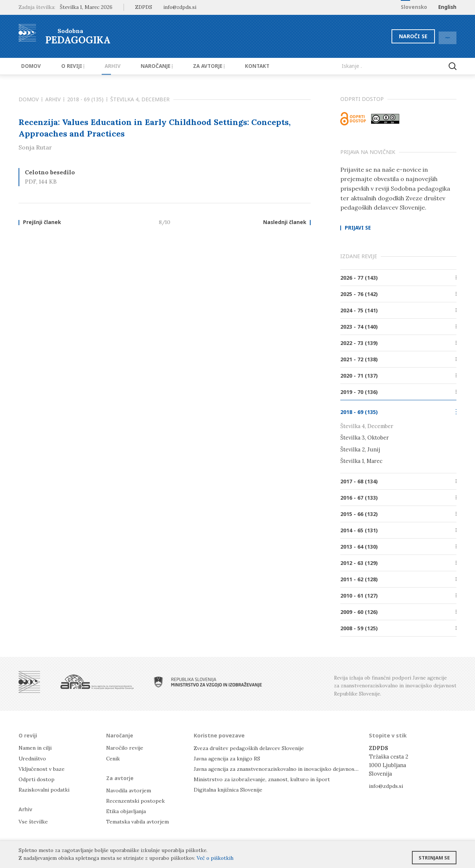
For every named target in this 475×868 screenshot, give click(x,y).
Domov (28, 66)
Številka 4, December (140, 99)
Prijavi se (358, 228)
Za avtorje (190, 66)
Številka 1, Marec (361, 461)
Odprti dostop (37, 779)
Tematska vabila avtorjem (138, 821)
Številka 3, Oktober (365, 438)
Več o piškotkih (215, 858)
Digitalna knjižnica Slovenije (230, 789)
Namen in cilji (37, 748)
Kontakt (234, 66)
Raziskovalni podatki (45, 789)
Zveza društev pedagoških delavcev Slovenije (251, 748)
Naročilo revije (126, 748)
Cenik (114, 758)
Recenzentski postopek (136, 800)
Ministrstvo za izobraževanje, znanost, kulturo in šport (265, 779)
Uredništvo (33, 758)
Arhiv (101, 66)
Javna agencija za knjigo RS (228, 758)
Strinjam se (434, 855)
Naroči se (395, 36)
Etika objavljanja (127, 811)
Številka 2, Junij (360, 449)
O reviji (66, 66)
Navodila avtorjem (129, 790)
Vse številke (34, 821)
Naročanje (141, 66)
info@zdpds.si (387, 785)
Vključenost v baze (42, 768)
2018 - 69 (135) (87, 99)
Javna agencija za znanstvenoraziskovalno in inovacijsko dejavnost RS (282, 768)
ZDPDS (144, 7)
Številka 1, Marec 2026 (86, 7)
